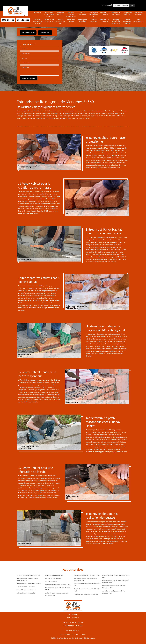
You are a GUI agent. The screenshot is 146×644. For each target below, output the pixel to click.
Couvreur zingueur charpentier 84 (71, 14)
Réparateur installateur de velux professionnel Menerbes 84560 (116, 582)
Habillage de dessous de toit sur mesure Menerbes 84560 (85, 579)
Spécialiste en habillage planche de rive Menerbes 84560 (114, 592)
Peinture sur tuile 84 (71, 21)
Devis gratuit (79, 638)
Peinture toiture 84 (82, 14)
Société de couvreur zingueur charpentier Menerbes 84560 (57, 594)
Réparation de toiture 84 (105, 21)
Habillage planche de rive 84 (60, 22)
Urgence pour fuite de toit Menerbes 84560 (58, 585)
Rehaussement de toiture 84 (49, 21)
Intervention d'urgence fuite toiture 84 (49, 14)
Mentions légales (90, 638)
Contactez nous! (45, 32)
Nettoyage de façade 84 (82, 21)
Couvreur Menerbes (51, 581)
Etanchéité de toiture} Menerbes (26, 590)
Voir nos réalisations (28, 32)
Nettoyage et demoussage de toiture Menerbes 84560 (27, 579)
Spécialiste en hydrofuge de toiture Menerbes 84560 (87, 585)
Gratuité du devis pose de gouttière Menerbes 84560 (87, 590)
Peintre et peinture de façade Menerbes (28, 575)
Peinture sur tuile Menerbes (53, 578)
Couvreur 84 (37, 13)
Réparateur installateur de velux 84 (38, 22)
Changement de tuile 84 (138, 14)
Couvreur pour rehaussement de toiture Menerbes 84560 (114, 587)
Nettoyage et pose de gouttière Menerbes (29, 584)
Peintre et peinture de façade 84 (127, 22)
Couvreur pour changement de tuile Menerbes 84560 (116, 576)
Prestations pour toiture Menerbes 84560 (86, 594)
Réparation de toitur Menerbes (26, 587)
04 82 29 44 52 (8, 20)
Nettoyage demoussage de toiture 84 (116, 22)
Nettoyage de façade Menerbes (54, 575)
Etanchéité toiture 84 (94, 21)
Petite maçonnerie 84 (138, 21)
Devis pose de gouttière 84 (116, 14)
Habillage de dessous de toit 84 (94, 14)
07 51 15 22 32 (23, 20)
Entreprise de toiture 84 (127, 14)
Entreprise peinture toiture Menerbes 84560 (87, 575)
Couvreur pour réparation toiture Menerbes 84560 (58, 589)
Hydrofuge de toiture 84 (105, 14)
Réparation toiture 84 (60, 14)
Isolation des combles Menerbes (26, 593)
